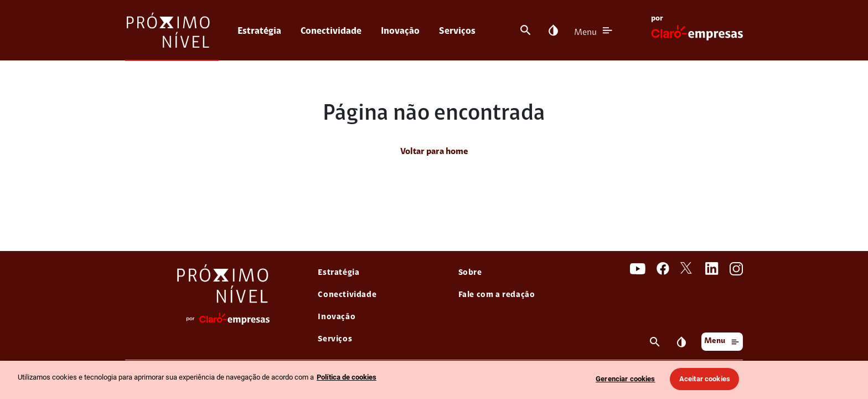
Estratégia (259, 31)
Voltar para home (434, 152)
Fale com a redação (497, 295)
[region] (434, 380)
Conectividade (331, 31)
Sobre (470, 273)
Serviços (457, 31)
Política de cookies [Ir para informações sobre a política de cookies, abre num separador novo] (347, 377)
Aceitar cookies (705, 379)
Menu (585, 33)
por (657, 19)
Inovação (400, 31)
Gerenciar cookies (625, 379)
